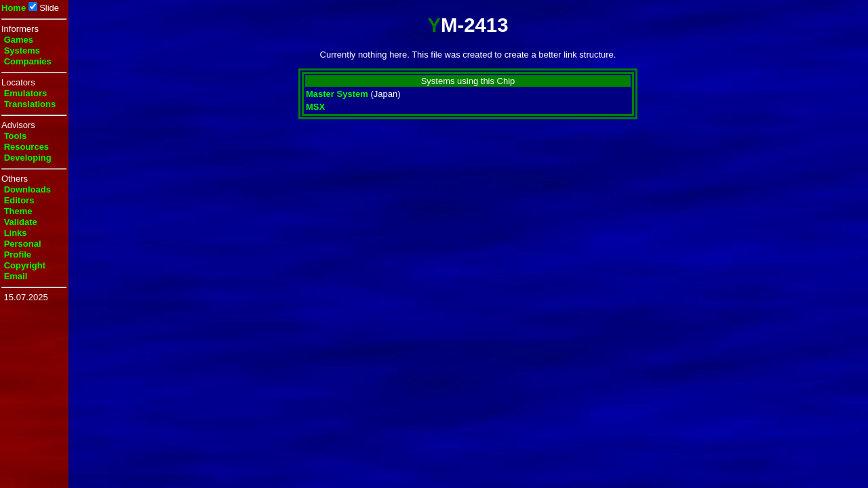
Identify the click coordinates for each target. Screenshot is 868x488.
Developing (28, 158)
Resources (26, 147)
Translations (30, 104)
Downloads (27, 189)
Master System (337, 94)
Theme (18, 211)
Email (16, 276)
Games (19, 40)
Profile (18, 255)
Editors (19, 200)
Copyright (25, 265)
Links (16, 233)
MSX (315, 107)
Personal (23, 244)
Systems (22, 50)
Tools (16, 136)
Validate (21, 222)
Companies (28, 61)
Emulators (26, 93)
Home (14, 8)
